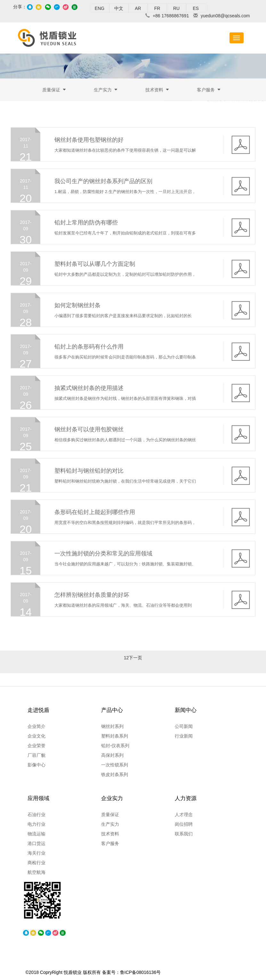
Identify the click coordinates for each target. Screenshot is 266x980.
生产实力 (103, 90)
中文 (119, 8)
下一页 (135, 663)
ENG (100, 8)
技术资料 (154, 90)
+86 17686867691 (171, 16)
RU (176, 8)
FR (157, 8)
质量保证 (51, 90)
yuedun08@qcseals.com (225, 16)
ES (196, 8)
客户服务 (206, 90)
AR (138, 8)
